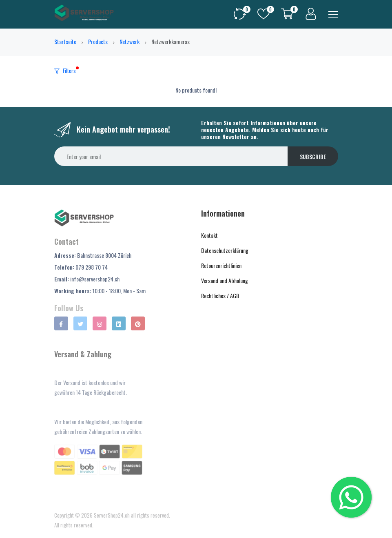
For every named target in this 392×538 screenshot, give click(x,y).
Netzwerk (130, 41)
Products (98, 41)
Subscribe (313, 156)
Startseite (65, 41)
